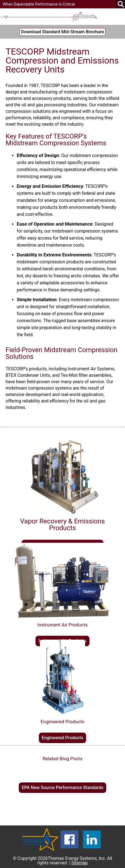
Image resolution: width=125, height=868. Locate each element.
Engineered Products (63, 738)
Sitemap (80, 863)
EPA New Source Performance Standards (63, 788)
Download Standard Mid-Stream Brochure (63, 32)
